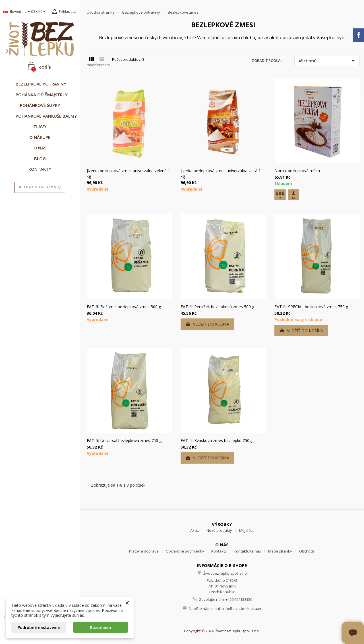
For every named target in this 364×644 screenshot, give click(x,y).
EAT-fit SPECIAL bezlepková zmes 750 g (311, 307)
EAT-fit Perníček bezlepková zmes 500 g (217, 307)
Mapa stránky (280, 551)
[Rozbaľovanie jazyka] (15, 12)
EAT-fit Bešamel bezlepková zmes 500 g (124, 307)
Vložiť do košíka (207, 324)
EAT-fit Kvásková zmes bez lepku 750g (216, 440)
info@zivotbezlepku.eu (242, 608)
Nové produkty (219, 530)
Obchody (307, 551)
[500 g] (280, 195)
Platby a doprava (144, 551)
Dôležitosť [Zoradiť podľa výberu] (327, 61)
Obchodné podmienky (185, 551)
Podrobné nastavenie (39, 627)
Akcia (195, 530)
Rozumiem (101, 627)
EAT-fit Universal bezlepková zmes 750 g (124, 440)
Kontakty (219, 551)
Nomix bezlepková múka (297, 171)
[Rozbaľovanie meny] (39, 12)
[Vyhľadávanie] (40, 187)
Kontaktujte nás (247, 551)
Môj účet (246, 530)
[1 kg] (293, 195)
